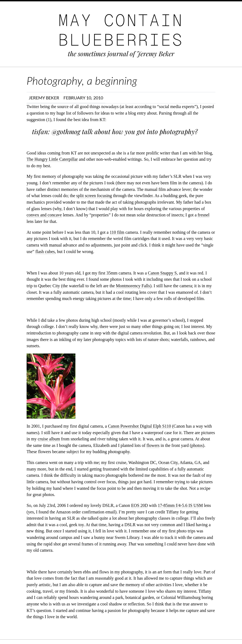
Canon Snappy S (162, 273)
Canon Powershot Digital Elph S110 (139, 426)
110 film (117, 232)
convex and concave (44, 215)
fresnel (203, 215)
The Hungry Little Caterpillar (52, 159)
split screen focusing (94, 196)
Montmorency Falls (133, 286)
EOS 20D (139, 505)
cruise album (49, 439)
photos (197, 445)
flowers (153, 445)
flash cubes (45, 252)
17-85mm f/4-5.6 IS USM (180, 505)
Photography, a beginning (82, 81)
